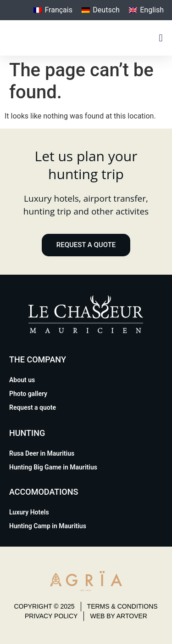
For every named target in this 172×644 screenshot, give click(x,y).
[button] (161, 38)
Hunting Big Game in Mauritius (53, 467)
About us (22, 380)
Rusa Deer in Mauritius (42, 453)
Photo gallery (28, 394)
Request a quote (33, 407)
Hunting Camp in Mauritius (48, 526)
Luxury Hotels (29, 512)
